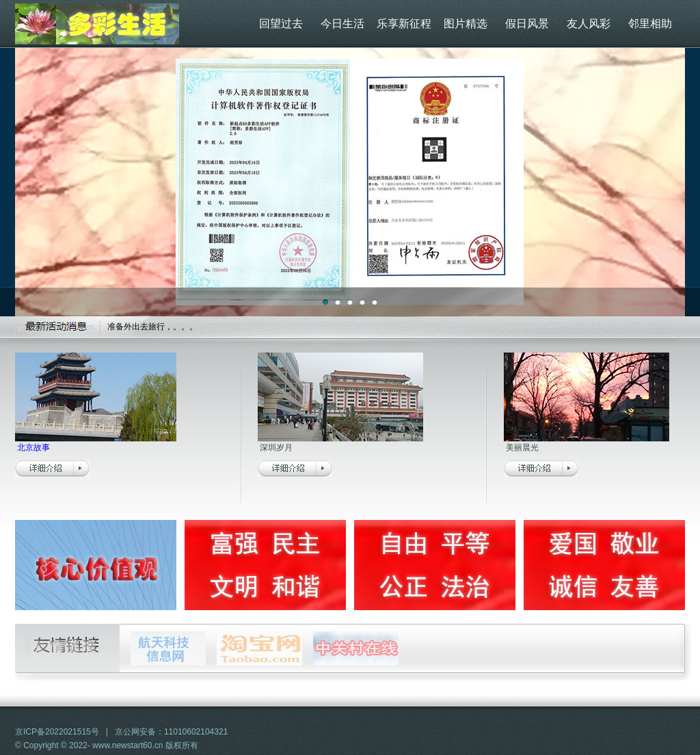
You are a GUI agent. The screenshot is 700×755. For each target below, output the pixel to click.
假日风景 (527, 24)
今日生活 (342, 24)
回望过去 (281, 24)
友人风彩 (589, 24)
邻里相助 (650, 24)
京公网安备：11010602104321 (171, 732)
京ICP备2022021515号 (57, 732)
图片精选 (466, 24)
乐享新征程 (404, 24)
